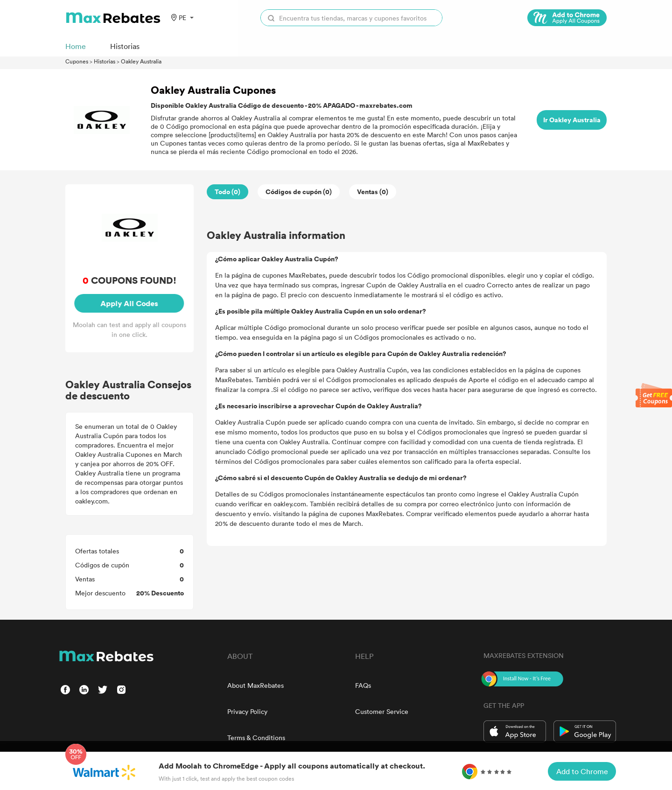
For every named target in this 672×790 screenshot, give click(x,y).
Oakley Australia (141, 61)
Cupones (77, 61)
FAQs (363, 685)
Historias (105, 61)
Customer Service (382, 711)
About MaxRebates (255, 685)
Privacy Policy (247, 711)
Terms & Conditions (256, 738)
